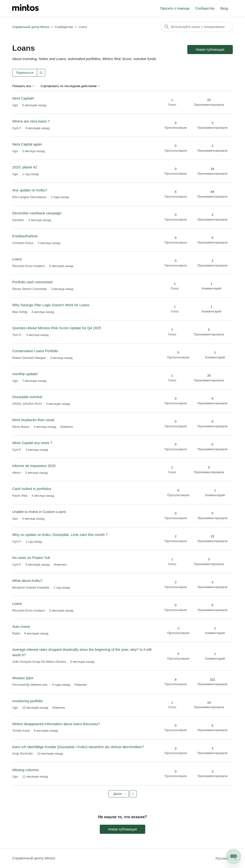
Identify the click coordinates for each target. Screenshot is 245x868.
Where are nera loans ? (31, 121)
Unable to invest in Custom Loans (39, 512)
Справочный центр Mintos (31, 27)
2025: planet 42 (25, 167)
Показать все (24, 86)
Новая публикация (210, 50)
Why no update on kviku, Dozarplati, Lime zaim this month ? (60, 535)
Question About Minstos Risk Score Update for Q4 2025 (57, 328)
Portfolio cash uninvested (32, 282)
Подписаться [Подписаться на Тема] (25, 73)
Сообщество (205, 8)
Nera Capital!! (23, 98)
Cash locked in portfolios (32, 489)
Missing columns (25, 770)
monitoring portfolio (28, 701)
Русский (224, 858)
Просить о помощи (175, 8)
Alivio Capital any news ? (32, 443)
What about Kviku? (27, 581)
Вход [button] (224, 8)
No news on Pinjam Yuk (31, 558)
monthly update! (25, 374)
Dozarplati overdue (27, 397)
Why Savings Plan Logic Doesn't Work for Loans (51, 305)
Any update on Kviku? (30, 190)
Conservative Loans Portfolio (35, 351)
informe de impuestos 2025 (34, 466)
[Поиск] (197, 27)
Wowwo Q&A (23, 678)
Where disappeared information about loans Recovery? (56, 724)
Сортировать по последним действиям (70, 86)
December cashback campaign (37, 213)
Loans (17, 259)
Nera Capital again (27, 144)
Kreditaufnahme (25, 236)
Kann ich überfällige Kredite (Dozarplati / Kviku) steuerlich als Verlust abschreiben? (78, 747)
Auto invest (21, 626)
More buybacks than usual (33, 420)
